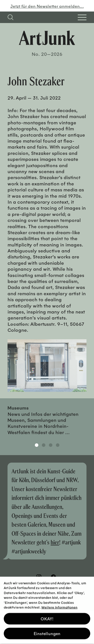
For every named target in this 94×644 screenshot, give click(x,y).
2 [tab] (44, 445)
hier (55, 542)
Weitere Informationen (59, 605)
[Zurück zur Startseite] (47, 38)
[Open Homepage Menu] (82, 17)
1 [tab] (37, 445)
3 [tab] (51, 445)
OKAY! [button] (47, 617)
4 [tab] (58, 445)
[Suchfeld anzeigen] (11, 17)
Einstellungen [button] (47, 631)
